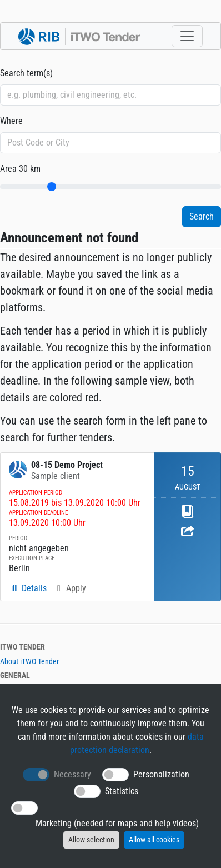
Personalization (161, 774)
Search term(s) (26, 73)
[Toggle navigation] (187, 36)
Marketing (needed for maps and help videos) (117, 823)
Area (20, 169)
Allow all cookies (154, 840)
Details (28, 588)
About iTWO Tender (29, 661)
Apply (70, 588)
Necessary (72, 774)
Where (11, 121)
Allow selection (91, 840)
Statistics (122, 791)
